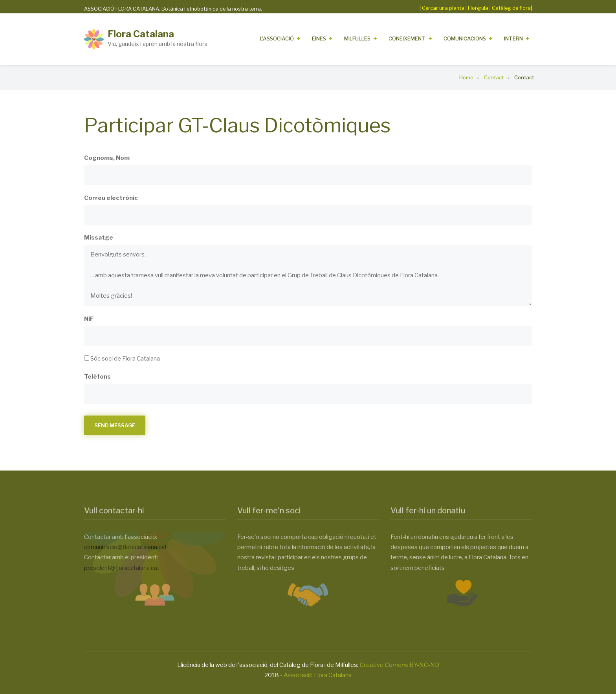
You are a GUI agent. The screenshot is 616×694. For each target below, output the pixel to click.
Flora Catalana (141, 34)
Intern (513, 38)
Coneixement (407, 38)
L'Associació (277, 38)
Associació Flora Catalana (318, 675)
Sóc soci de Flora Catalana (125, 359)
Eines (319, 38)
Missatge (99, 238)
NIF (89, 319)
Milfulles (357, 38)
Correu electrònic (111, 198)
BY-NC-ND (399, 665)
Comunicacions (465, 38)
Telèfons (97, 377)
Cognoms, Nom (107, 158)
